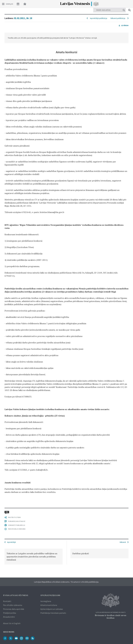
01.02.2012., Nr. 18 (23, 18)
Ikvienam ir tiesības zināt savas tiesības (111, 617)
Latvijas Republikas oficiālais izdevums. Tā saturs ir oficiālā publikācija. (66, 582)
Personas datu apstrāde (14, 609)
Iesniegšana (46, 601)
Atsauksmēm (9, 617)
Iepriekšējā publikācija (99, 18)
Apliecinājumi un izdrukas (52, 609)
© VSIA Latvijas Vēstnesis (16, 595)
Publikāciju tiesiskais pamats (53, 613)
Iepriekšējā (11, 542)
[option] (34, 557)
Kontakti (7, 601)
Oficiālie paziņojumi (50, 595)
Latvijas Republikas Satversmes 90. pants (111, 612)
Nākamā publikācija (118, 18)
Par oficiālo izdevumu (13, 605)
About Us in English (12, 623)
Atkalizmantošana (49, 605)
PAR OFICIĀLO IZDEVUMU (17, 529)
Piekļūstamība (10, 613)
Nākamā (123, 542)
